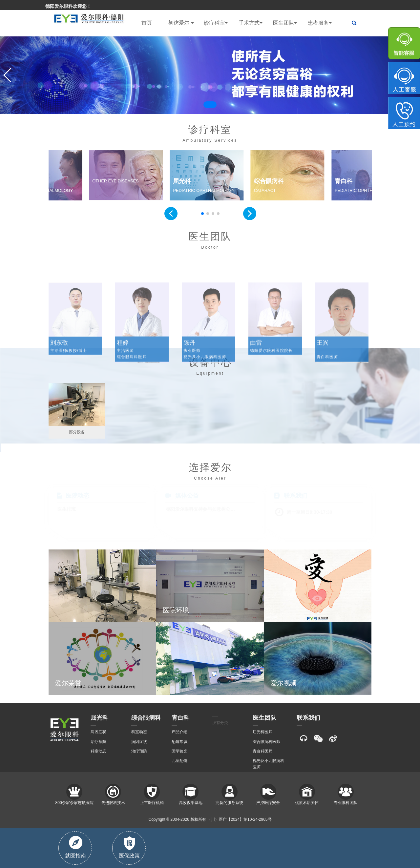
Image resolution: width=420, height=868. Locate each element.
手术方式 (251, 23)
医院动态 (77, 496)
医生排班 (67, 509)
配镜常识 (179, 742)
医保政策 (129, 847)
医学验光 (179, 751)
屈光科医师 (262, 732)
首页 (147, 23)
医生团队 (285, 23)
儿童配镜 (179, 761)
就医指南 (75, 847)
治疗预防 (98, 742)
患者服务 (320, 23)
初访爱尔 (181, 23)
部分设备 (77, 432)
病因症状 (98, 732)
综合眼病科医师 (266, 742)
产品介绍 (179, 732)
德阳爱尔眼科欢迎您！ (68, 6)
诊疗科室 (216, 23)
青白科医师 (262, 751)
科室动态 (98, 751)
